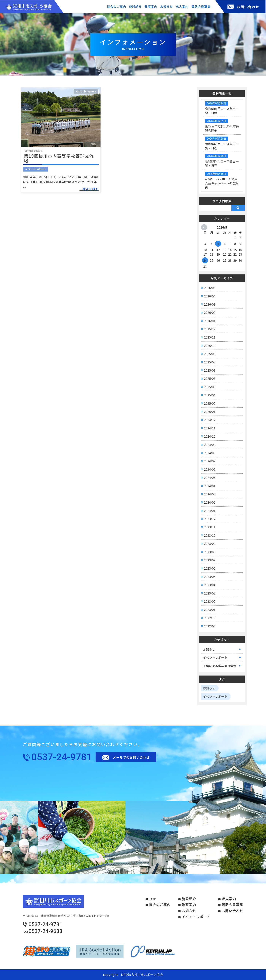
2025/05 (210, 387)
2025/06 (210, 378)
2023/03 (210, 593)
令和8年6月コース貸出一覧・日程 (222, 111)
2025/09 (210, 354)
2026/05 (210, 288)
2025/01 (210, 412)
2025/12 (210, 329)
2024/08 (210, 453)
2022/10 (210, 618)
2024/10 (210, 436)
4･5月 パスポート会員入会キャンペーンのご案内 (222, 183)
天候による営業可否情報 (220, 666)
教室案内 (189, 905)
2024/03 (210, 494)
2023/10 (210, 535)
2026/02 (210, 312)
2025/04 (210, 395)
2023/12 (210, 519)
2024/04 (210, 486)
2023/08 (210, 552)
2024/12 (210, 420)
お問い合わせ (232, 911)
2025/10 (210, 346)
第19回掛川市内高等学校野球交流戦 (59, 158)
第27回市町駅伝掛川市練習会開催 (222, 128)
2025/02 (210, 403)
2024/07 (210, 461)
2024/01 (210, 511)
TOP (153, 899)
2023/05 (210, 577)
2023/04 (210, 585)
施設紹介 (189, 899)
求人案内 (229, 899)
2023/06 (210, 568)
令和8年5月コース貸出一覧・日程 (222, 146)
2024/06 (210, 469)
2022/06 (210, 626)
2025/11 (210, 337)
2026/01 (210, 321)
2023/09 (210, 544)
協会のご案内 (160, 905)
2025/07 (210, 370)
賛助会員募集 (232, 905)
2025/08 (210, 362)
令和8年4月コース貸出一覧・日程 (222, 163)
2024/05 (210, 478)
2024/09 (210, 445)
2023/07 (210, 560)
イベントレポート (86, 91)
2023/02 (210, 601)
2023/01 (210, 610)
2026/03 (210, 304)
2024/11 (210, 428)
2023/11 (210, 527)
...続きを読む (89, 189)
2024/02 (210, 502)
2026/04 (210, 296)
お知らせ (209, 649)
